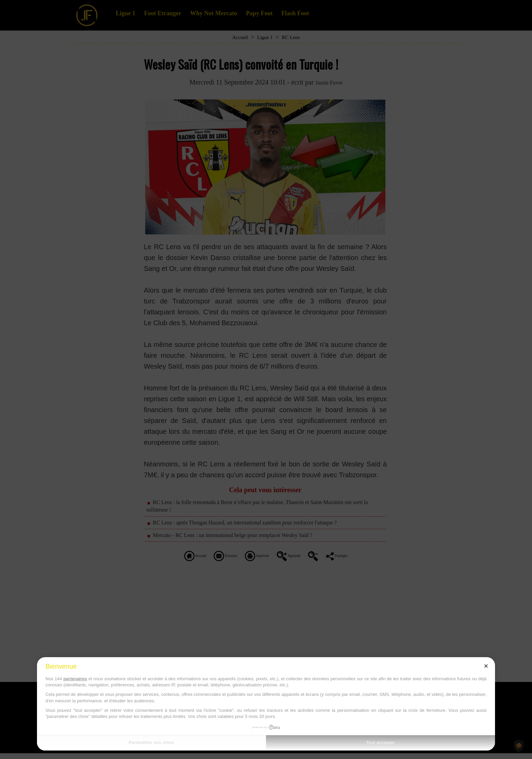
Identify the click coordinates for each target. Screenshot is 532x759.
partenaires (75, 679)
